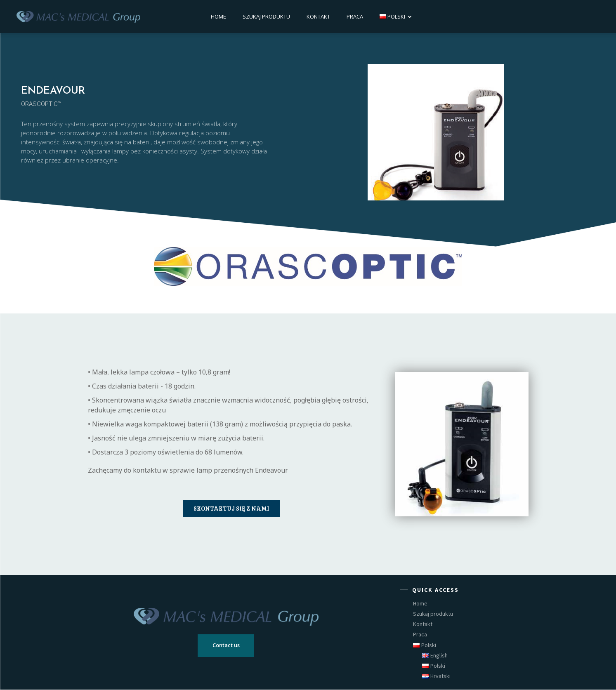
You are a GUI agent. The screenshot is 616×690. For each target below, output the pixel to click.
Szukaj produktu (266, 16)
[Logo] (78, 16)
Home (218, 16)
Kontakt (318, 16)
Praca (355, 16)
